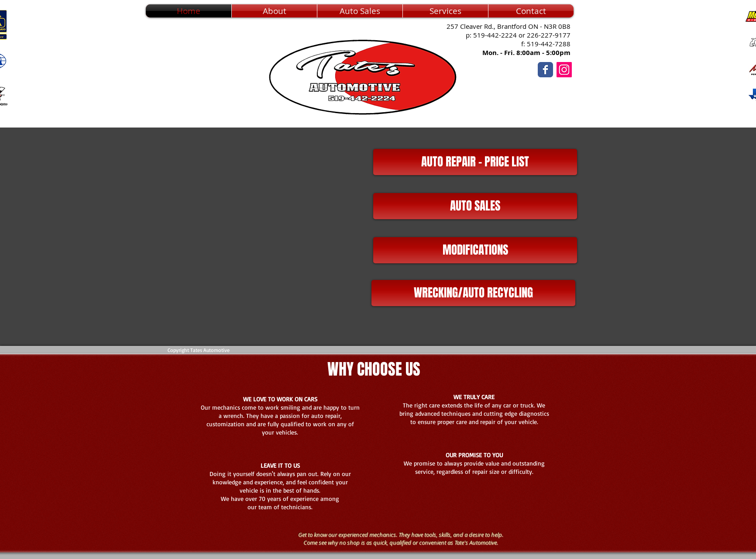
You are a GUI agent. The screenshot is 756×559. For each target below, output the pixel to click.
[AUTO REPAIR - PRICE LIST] (475, 162)
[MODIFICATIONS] (475, 250)
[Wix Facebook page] (545, 70)
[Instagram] (564, 70)
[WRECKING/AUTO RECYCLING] (473, 293)
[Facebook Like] (598, 90)
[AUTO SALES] (475, 206)
